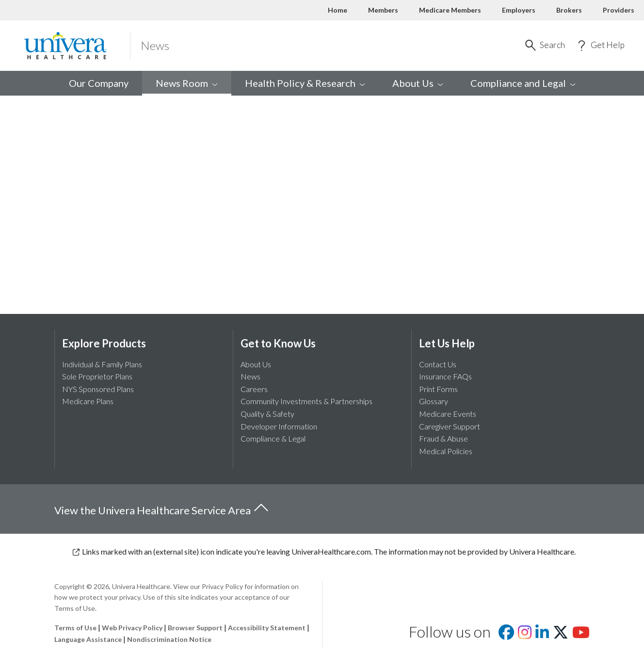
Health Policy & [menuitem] (305, 83)
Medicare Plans (88, 401)
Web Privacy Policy (132, 628)
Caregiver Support (450, 426)
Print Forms (438, 389)
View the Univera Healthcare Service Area (162, 508)
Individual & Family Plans (102, 364)
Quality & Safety (267, 414)
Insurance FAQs (445, 376)
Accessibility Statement (267, 628)
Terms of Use (75, 628)
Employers (519, 10)
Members (383, 10)
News (250, 376)
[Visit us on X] (561, 635)
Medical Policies (446, 451)
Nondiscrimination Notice (169, 639)
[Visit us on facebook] (506, 635)
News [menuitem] (187, 83)
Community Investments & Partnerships (306, 401)
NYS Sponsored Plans (98, 389)
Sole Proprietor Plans (97, 376)
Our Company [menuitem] (99, 83)
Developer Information (279, 426)
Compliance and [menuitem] (523, 83)
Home (338, 10)
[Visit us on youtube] (581, 635)
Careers (254, 389)
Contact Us (438, 364)
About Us (256, 364)
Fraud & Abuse (443, 438)
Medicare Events (448, 414)
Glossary (434, 401)
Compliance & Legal (273, 438)
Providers (619, 10)
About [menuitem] (418, 83)
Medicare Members (450, 10)
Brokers (569, 10)
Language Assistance (89, 639)
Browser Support (195, 628)
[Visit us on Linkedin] (542, 635)
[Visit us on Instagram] (525, 635)
